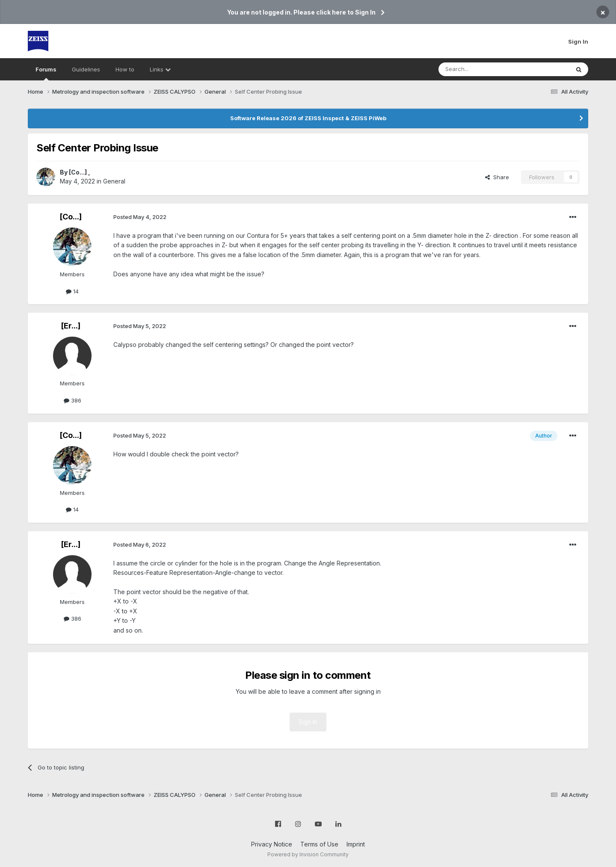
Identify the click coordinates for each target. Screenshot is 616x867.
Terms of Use (319, 844)
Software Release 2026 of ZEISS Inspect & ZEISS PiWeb (308, 118)
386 (73, 400)
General (114, 181)
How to (125, 69)
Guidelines (86, 69)
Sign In (578, 41)
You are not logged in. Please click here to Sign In (301, 12)
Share (497, 177)
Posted (140, 217)
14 (72, 291)
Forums (46, 73)
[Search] (482, 69)
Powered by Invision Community (308, 854)
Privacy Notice (272, 844)
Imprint (356, 844)
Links (160, 69)
